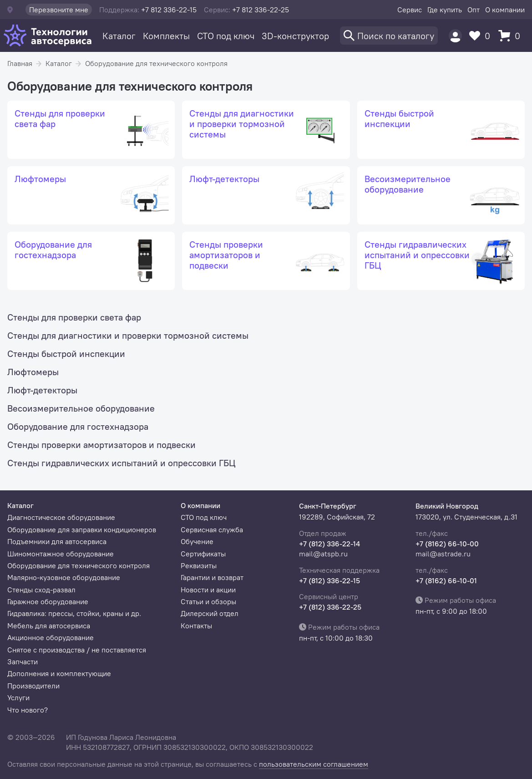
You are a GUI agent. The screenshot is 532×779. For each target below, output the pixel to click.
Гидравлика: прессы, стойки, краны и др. (74, 613)
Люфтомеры (33, 372)
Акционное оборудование (51, 637)
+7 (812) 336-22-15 (329, 580)
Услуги (18, 698)
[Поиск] (389, 36)
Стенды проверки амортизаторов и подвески (101, 445)
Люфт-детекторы (42, 390)
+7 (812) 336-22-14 (329, 544)
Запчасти (23, 662)
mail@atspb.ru (323, 554)
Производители (33, 686)
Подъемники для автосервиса (57, 541)
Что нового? (28, 710)
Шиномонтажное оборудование (61, 554)
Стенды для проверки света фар (74, 317)
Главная (20, 63)
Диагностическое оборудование (61, 517)
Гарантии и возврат (212, 577)
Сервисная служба (212, 530)
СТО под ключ (226, 36)
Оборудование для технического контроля (156, 63)
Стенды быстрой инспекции (66, 354)
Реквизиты (199, 565)
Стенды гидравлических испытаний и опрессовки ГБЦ (121, 463)
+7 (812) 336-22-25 (330, 607)
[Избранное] (482, 36)
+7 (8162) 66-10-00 (447, 544)
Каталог (119, 36)
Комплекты (166, 36)
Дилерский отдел (210, 613)
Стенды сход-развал (41, 590)
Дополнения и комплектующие (59, 673)
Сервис (410, 10)
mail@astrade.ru (443, 554)
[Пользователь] (455, 36)
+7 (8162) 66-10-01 (446, 580)
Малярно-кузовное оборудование (64, 577)
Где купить (445, 10)
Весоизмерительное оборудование (81, 408)
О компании (505, 10)
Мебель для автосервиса (49, 626)
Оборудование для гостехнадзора (78, 426)
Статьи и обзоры (208, 601)
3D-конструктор (295, 36)
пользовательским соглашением (314, 764)
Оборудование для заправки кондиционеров (82, 530)
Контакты (196, 626)
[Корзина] (512, 36)
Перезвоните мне (59, 10)
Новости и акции (208, 590)
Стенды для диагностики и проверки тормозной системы (128, 335)
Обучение (197, 541)
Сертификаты (203, 554)
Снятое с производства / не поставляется (77, 650)
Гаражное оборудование (48, 601)
